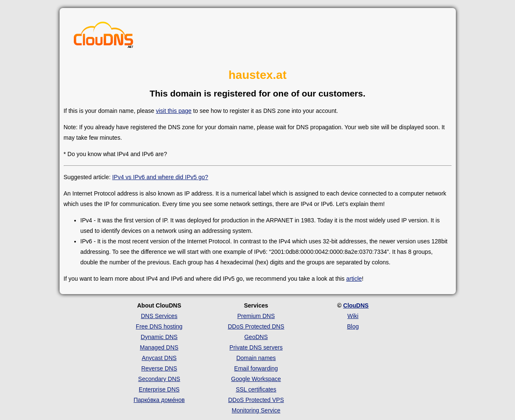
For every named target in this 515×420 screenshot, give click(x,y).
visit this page (174, 111)
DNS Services (159, 316)
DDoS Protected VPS (256, 400)
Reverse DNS (159, 368)
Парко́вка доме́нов (159, 400)
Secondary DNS (159, 379)
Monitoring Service (256, 410)
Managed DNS (159, 347)
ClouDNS (356, 305)
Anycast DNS (159, 358)
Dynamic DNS (159, 337)
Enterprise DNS (159, 389)
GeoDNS (256, 337)
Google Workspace (256, 379)
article (354, 279)
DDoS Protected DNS (256, 326)
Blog (353, 326)
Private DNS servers (256, 347)
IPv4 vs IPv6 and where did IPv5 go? (160, 177)
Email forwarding (256, 368)
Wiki (353, 316)
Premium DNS (256, 316)
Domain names (256, 358)
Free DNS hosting (159, 326)
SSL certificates (256, 389)
